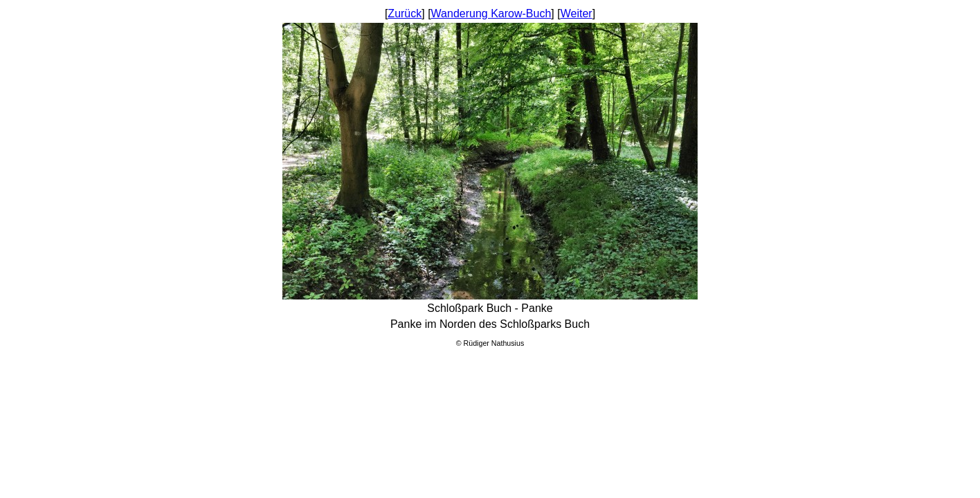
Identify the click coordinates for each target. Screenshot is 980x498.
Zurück (405, 13)
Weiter (577, 13)
